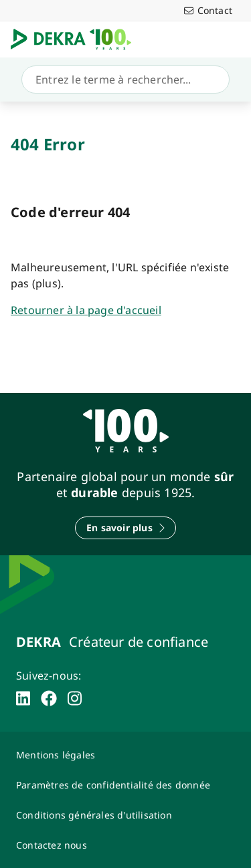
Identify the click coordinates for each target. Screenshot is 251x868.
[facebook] (49, 698)
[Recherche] (123, 80)
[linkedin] (23, 698)
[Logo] (76, 39)
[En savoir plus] (125, 528)
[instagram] (75, 698)
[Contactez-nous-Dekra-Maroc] (125, 845)
